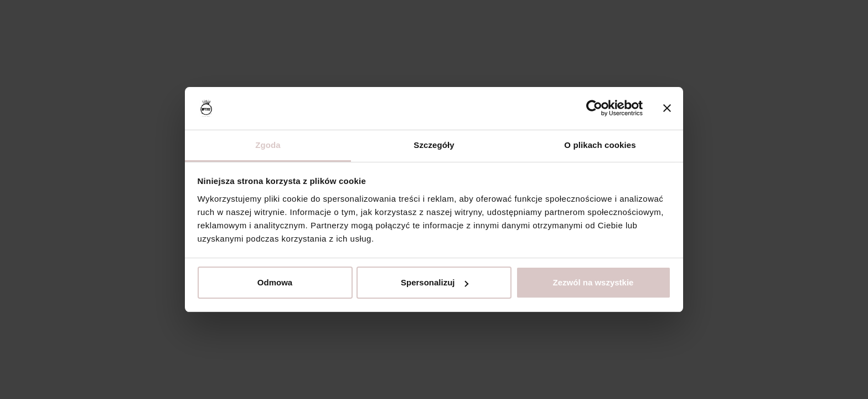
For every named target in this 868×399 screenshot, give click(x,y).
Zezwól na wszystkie (593, 282)
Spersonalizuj (435, 282)
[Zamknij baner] (667, 109)
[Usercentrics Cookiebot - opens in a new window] (594, 109)
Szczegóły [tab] (434, 145)
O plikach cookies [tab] (600, 145)
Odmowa (275, 282)
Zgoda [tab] (268, 145)
